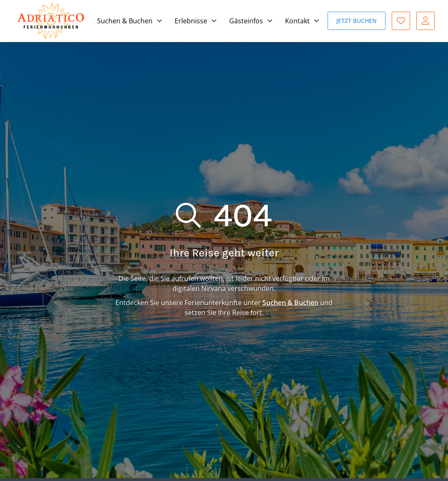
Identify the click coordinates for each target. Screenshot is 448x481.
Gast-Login (425, 21)
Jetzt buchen (357, 21)
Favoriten (401, 21)
